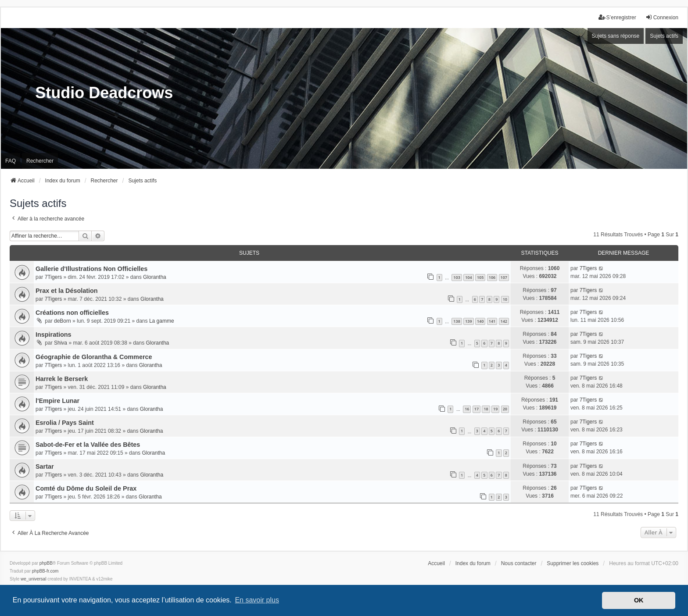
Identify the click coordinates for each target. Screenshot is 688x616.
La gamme (162, 321)
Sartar (45, 466)
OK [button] (639, 600)
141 (492, 321)
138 (457, 321)
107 (504, 277)
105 (480, 277)
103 (457, 277)
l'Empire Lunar (57, 401)
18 (486, 409)
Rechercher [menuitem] (40, 161)
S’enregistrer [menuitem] (617, 17)
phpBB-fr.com (45, 571)
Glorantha (155, 277)
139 (468, 321)
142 (504, 321)
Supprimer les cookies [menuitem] (573, 563)
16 (467, 409)
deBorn (63, 321)
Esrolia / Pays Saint (65, 423)
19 (495, 409)
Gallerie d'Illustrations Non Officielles (91, 269)
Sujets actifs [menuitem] (664, 36)
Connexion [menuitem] (662, 17)
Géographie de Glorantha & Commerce (94, 357)
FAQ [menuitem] (11, 161)
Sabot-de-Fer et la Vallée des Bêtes (88, 445)
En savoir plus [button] (257, 600)
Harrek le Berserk (62, 379)
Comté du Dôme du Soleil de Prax (86, 488)
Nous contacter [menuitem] (519, 563)
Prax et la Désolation (67, 291)
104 (468, 277)
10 (505, 299)
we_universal (33, 579)
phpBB (46, 563)
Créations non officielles (72, 313)
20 (505, 409)
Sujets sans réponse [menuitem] (616, 36)
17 (477, 409)
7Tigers (54, 277)
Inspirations (54, 335)
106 (492, 277)
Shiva (61, 343)
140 (480, 321)
